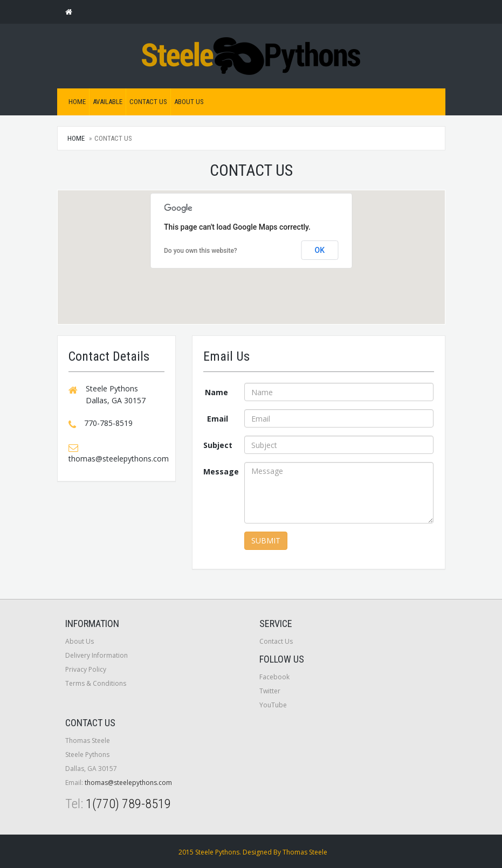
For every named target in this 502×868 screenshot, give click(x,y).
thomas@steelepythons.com (128, 783)
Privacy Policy (86, 669)
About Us (189, 102)
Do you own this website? (201, 251)
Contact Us (148, 102)
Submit (266, 540)
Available (108, 102)
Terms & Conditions (96, 683)
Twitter (270, 691)
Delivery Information (97, 655)
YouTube (273, 705)
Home (77, 102)
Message (220, 471)
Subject (218, 445)
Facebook (274, 677)
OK (320, 250)
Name (216, 392)
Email (218, 419)
